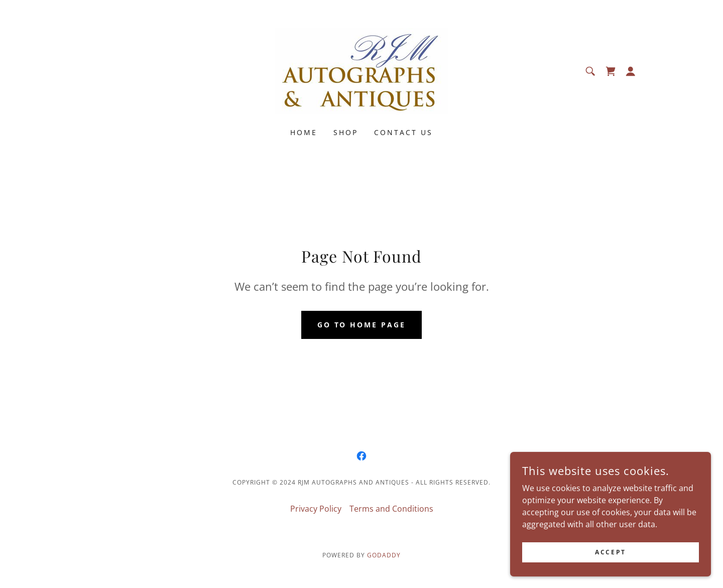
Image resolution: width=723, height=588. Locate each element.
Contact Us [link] (403, 132)
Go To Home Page (362, 325)
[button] (631, 71)
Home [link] (304, 132)
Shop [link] (346, 132)
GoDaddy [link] (384, 555)
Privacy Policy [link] (316, 509)
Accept (610, 552)
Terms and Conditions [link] (391, 509)
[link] (361, 70)
